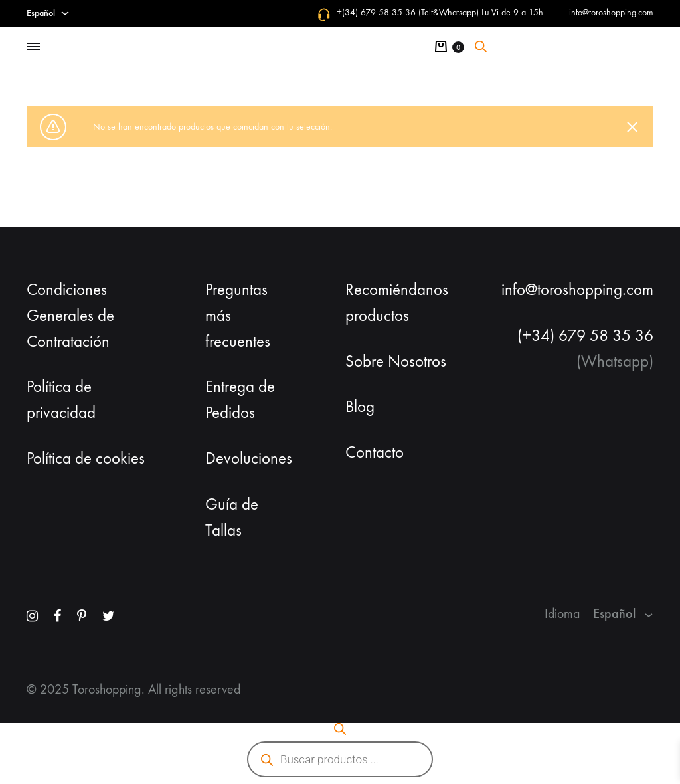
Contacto (375, 452)
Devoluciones (249, 458)
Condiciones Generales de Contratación (70, 316)
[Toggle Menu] (33, 47)
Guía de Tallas (232, 517)
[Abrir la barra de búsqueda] (481, 47)
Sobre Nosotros (396, 361)
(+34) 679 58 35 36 (585, 336)
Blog (360, 407)
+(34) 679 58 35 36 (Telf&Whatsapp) (408, 12)
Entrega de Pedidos (240, 400)
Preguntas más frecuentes (238, 316)
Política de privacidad (61, 400)
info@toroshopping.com (611, 12)
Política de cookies (86, 458)
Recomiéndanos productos (397, 303)
